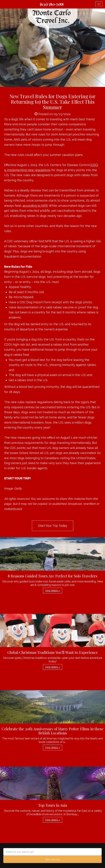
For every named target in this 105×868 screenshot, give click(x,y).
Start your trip (53, 859)
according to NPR (35, 206)
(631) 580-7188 (52, 4)
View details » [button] (53, 591)
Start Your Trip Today (53, 526)
